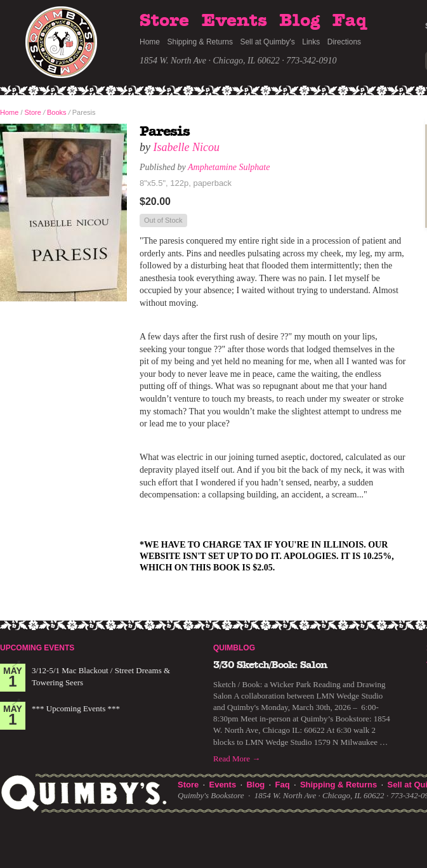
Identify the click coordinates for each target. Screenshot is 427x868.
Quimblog (234, 648)
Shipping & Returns (200, 42)
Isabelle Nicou (187, 147)
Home (150, 42)
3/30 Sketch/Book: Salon (270, 665)
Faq (350, 21)
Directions (344, 42)
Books (57, 112)
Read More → (237, 759)
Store (164, 21)
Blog (299, 21)
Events (234, 21)
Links (311, 42)
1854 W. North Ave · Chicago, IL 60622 (210, 61)
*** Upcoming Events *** (76, 708)
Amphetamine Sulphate (229, 167)
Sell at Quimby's (267, 42)
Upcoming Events (37, 648)
